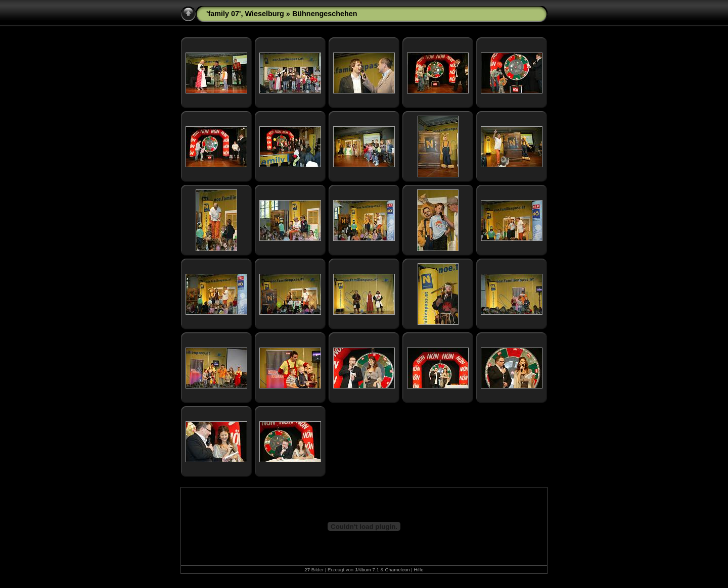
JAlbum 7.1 (367, 570)
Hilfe (419, 570)
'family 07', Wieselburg (245, 14)
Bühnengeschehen (325, 14)
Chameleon (398, 570)
